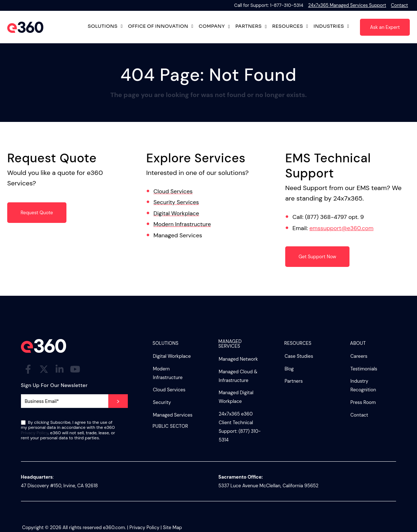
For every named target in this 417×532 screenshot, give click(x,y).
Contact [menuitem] (359, 415)
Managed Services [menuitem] (173, 415)
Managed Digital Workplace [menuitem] (236, 397)
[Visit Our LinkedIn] (60, 369)
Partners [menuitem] (294, 381)
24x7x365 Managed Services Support (346, 5)
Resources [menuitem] (298, 344)
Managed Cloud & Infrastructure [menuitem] (238, 376)
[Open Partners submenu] (266, 27)
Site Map (172, 527)
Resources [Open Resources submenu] (290, 27)
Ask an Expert (385, 27)
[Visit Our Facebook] (28, 369)
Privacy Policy (35, 433)
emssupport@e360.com (342, 228)
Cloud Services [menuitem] (169, 390)
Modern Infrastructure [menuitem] (168, 373)
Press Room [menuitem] (363, 402)
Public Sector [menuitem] (170, 427)
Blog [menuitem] (289, 369)
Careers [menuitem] (359, 356)
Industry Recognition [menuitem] (363, 385)
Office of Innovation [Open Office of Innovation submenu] (158, 27)
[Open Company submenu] (229, 27)
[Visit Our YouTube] (75, 369)
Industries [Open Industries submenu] (331, 27)
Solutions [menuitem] (165, 344)
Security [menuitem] (162, 402)
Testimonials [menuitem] (364, 369)
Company (212, 27)
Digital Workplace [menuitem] (172, 356)
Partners (249, 27)
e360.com (114, 527)
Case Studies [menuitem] (299, 356)
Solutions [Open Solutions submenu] (105, 27)
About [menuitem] (358, 344)
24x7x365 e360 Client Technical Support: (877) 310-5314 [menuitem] (240, 427)
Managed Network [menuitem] (238, 359)
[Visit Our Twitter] (44, 369)
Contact (399, 5)
